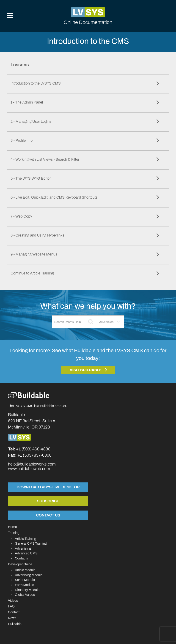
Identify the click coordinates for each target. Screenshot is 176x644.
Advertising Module (29, 575)
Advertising (23, 548)
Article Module (25, 570)
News (12, 618)
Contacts (21, 558)
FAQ (11, 606)
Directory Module (27, 590)
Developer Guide (20, 564)
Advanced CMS (26, 553)
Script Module (25, 580)
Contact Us (48, 515)
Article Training (25, 539)
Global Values (25, 595)
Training (14, 533)
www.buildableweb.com (29, 469)
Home (12, 527)
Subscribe (48, 501)
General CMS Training (31, 543)
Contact (14, 612)
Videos (13, 601)
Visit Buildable (86, 370)
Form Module (25, 585)
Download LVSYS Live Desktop (48, 487)
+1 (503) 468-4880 (33, 449)
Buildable (15, 624)
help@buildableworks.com (32, 464)
